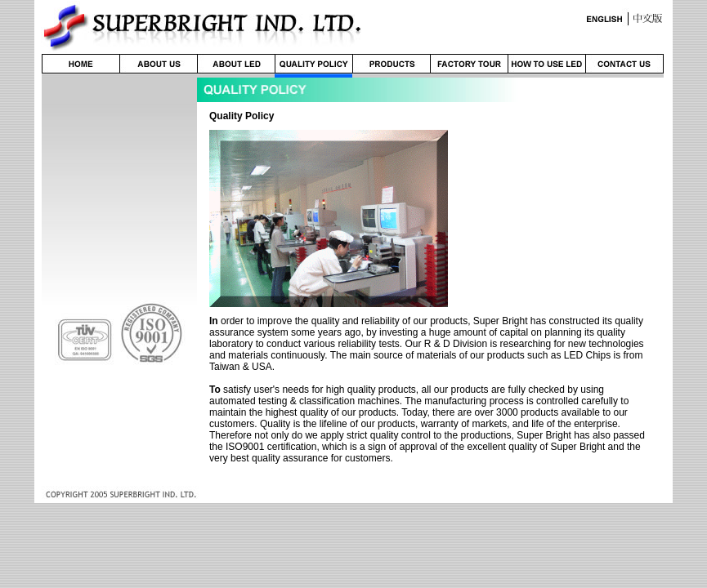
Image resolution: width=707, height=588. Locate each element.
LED (573, 355)
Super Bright (501, 321)
